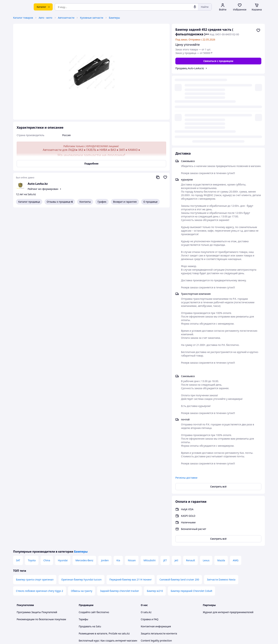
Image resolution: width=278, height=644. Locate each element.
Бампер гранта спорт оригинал (35, 508)
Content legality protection (156, 569)
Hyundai (63, 488)
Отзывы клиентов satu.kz (94, 576)
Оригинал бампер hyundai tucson (81, 508)
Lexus (206, 488)
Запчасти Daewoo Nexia (221, 508)
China (47, 488)
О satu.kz (146, 540)
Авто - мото (45, 18)
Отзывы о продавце (60, 202)
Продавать (85, 554)
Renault (190, 488)
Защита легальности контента (159, 562)
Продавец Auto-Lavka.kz (190, 68)
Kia (118, 488)
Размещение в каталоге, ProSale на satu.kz (104, 562)
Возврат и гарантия (125, 202)
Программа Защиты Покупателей (37, 540)
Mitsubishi (149, 488)
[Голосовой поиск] (195, 7)
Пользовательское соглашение (97, 583)
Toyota (32, 488)
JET (165, 488)
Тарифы (83, 547)
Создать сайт (185, 637)
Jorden (105, 488)
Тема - (93, 607)
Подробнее (91, 164)
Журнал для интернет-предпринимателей (228, 540)
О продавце (151, 202)
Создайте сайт (87, 540)
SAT (18, 488)
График (102, 202)
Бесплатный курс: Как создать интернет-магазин (108, 569)
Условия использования (175, 628)
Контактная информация (156, 554)
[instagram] (218, 607)
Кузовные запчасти (92, 18)
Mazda (221, 488)
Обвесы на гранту (82, 519)
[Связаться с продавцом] (218, 61)
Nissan (132, 488)
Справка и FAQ (150, 547)
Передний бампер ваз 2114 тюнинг (131, 508)
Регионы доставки (186, 406)
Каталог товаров (23, 18)
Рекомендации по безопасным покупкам (41, 547)
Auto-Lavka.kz (38, 184)
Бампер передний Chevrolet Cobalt (192, 519)
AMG (236, 488)
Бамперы (114, 18)
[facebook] (211, 607)
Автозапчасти (66, 18)
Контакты (85, 202)
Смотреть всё (218, 415)
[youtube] (205, 607)
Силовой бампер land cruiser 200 (179, 508)
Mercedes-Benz (84, 488)
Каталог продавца (29, 202)
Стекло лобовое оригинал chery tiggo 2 (40, 519)
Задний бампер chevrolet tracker (119, 519)
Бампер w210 (155, 519)
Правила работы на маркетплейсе (99, 597)
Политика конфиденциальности (98, 590)
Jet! (176, 488)
